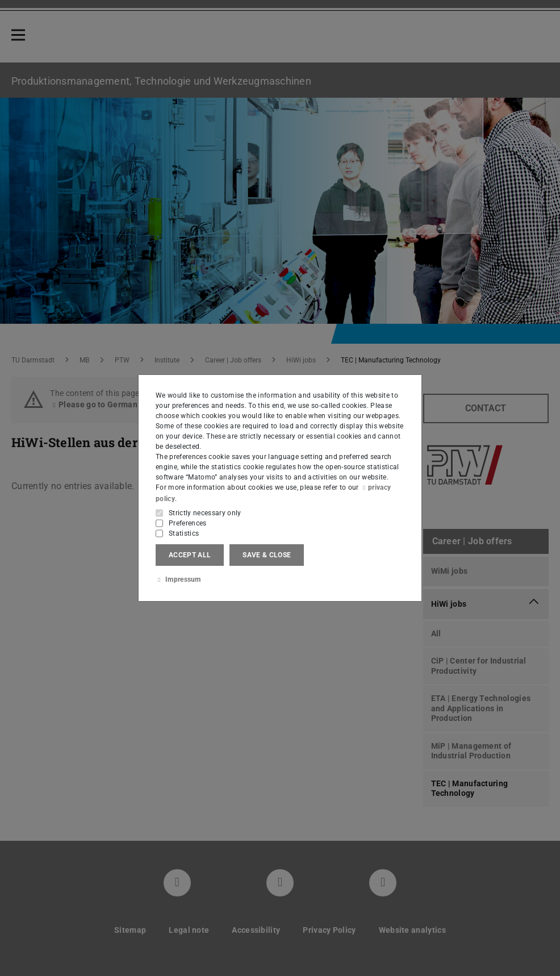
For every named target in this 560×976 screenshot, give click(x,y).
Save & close (267, 555)
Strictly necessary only (205, 513)
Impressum (178, 579)
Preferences (188, 523)
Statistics (184, 533)
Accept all (190, 555)
